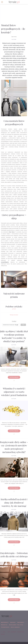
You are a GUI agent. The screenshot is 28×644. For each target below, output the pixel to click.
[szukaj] (11, 325)
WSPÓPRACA (5, 622)
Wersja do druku (14, 315)
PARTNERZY (21, 622)
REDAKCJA (4, 625)
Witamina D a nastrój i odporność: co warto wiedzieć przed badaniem (14, 392)
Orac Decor (12, 232)
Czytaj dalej (14, 377)
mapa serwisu (15, 627)
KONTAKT (13, 622)
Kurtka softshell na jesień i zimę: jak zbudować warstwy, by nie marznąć (14, 503)
